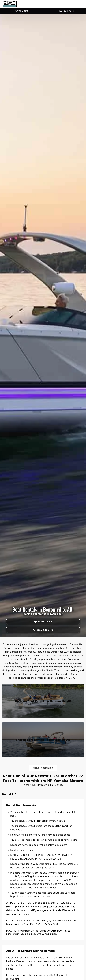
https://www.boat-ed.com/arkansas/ (30, 896)
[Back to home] (10, 4)
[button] (83, 4)
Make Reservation (43, 768)
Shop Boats (22, 11)
